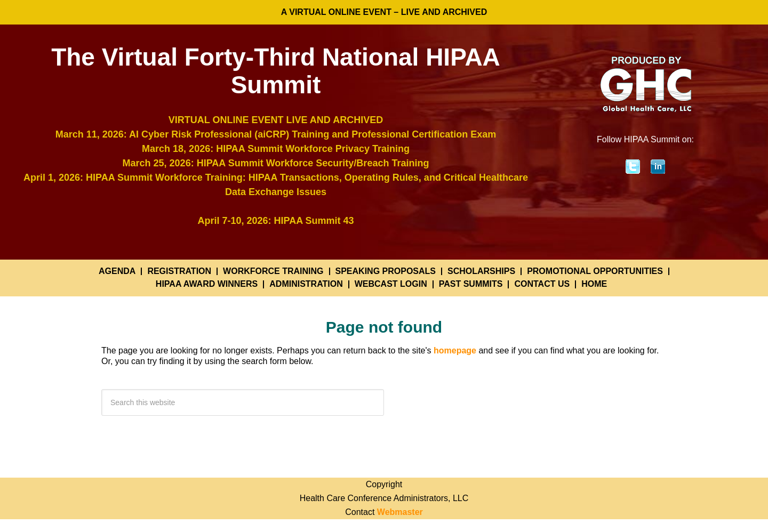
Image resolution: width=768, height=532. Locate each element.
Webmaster (400, 512)
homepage (455, 350)
